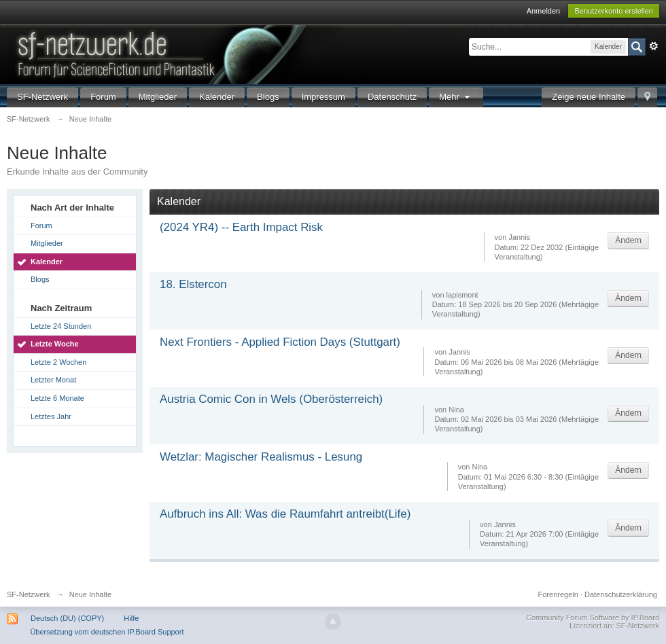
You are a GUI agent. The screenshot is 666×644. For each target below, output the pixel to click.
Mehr (456, 97)
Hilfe (131, 618)
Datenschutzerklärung (621, 594)
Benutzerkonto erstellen (614, 11)
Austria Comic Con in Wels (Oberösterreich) (271, 399)
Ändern (628, 240)
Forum (103, 97)
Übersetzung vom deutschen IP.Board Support (107, 632)
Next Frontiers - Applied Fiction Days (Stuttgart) (280, 342)
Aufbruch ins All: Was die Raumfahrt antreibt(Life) (285, 514)
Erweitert (654, 46)
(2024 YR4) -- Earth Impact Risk (241, 227)
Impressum (323, 97)
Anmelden (544, 11)
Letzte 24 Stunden (61, 326)
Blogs (268, 97)
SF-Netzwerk (42, 97)
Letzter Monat (53, 380)
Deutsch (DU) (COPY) (67, 618)
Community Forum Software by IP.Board (593, 618)
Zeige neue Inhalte (589, 97)
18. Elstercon (193, 284)
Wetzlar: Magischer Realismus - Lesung (261, 457)
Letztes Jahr (51, 416)
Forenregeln (558, 594)
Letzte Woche (55, 344)
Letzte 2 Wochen (58, 362)
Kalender (217, 97)
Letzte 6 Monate (57, 398)
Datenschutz (392, 97)
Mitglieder (158, 97)
